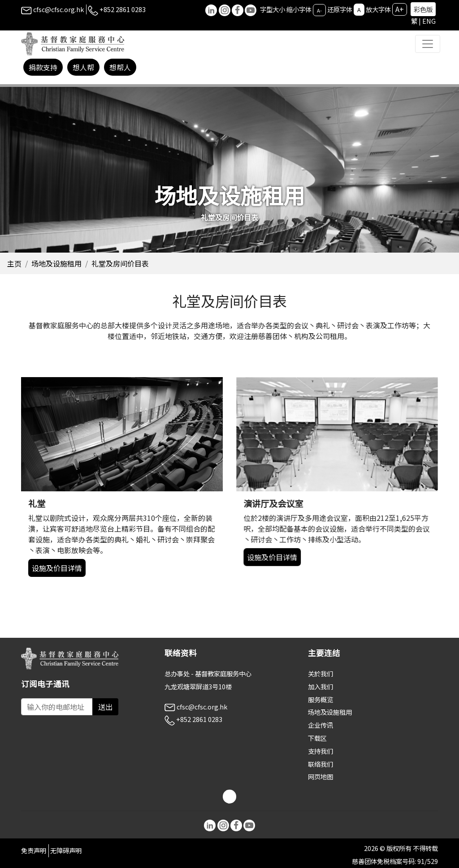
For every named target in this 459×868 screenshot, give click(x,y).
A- (319, 10)
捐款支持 (43, 67)
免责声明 (34, 850)
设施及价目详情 (70, 554)
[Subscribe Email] (57, 707)
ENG (429, 21)
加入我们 (320, 686)
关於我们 (320, 673)
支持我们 (320, 751)
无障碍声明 (66, 850)
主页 (14, 263)
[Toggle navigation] (428, 44)
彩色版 (423, 9)
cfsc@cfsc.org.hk (52, 9)
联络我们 (320, 764)
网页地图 (320, 776)
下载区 (317, 738)
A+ (400, 9)
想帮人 (120, 67)
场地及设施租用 (56, 263)
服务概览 (320, 699)
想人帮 (83, 67)
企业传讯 (320, 725)
